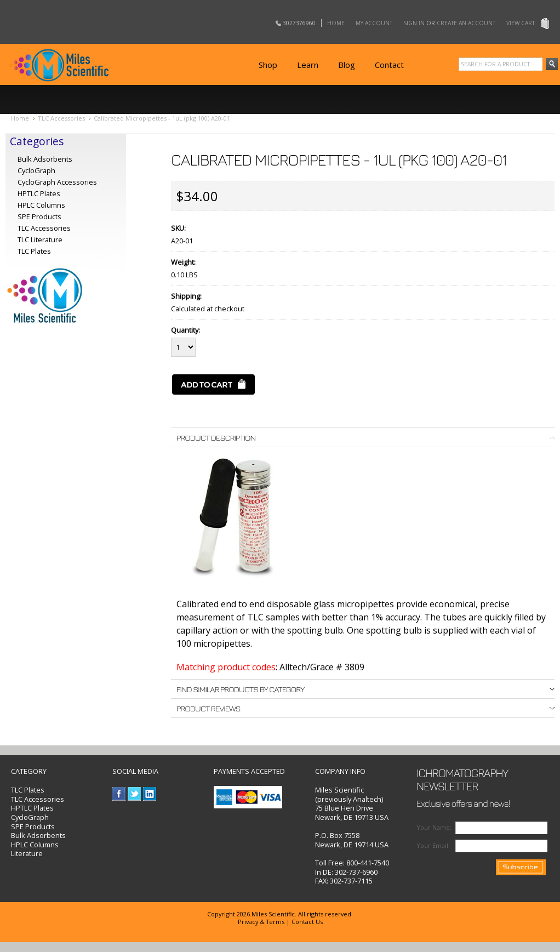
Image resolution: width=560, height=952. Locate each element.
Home (336, 23)
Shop (268, 65)
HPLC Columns (41, 205)
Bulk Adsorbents (45, 159)
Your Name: (434, 827)
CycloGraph (36, 170)
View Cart (521, 23)
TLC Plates (28, 790)
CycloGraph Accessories (57, 182)
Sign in (414, 23)
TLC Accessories (61, 118)
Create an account (466, 23)
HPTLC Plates (32, 808)
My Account (374, 23)
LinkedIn (150, 794)
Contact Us (307, 922)
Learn (308, 65)
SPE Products (39, 216)
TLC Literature (40, 240)
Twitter (135, 794)
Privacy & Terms (261, 922)
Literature (27, 853)
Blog (347, 65)
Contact (389, 65)
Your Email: (433, 845)
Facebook (119, 794)
